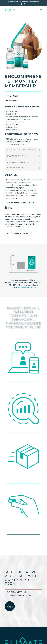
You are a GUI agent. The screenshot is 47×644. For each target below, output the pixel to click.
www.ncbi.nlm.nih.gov (27, 287)
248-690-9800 (14, 2)
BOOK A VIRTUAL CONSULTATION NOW (19, 594)
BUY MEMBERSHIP (17, 234)
